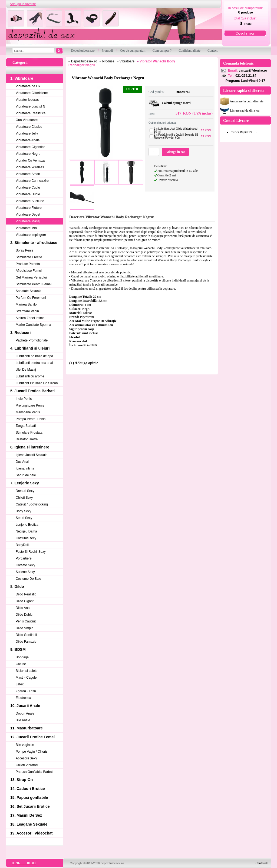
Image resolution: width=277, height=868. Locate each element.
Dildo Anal (23, 608)
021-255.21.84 (246, 76)
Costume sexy (26, 538)
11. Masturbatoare (27, 728)
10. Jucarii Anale (25, 706)
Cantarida (262, 863)
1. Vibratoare (22, 78)
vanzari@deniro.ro (253, 71)
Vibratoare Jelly (27, 133)
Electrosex (23, 698)
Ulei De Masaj (26, 370)
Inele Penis (24, 399)
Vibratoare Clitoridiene (32, 93)
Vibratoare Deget (28, 215)
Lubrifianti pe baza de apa (34, 356)
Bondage (22, 657)
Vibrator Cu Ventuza (30, 160)
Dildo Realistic (26, 594)
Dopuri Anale (25, 713)
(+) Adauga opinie (84, 363)
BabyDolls (23, 545)
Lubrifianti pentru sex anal (34, 363)
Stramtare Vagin (27, 311)
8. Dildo (17, 587)
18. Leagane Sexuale (29, 824)
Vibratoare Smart (28, 174)
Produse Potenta (28, 264)
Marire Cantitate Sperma (33, 325)
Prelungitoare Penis (30, 405)
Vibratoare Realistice (31, 113)
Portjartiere (24, 558)
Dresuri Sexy (25, 491)
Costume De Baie (28, 579)
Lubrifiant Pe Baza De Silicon (37, 383)
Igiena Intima (25, 468)
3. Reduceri (20, 333)
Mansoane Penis (28, 412)
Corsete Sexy (25, 565)
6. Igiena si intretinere (30, 447)
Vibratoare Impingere (31, 235)
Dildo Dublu (24, 615)
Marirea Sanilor (27, 304)
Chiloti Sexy (24, 498)
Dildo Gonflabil (26, 635)
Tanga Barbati (26, 426)
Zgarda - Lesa (26, 691)
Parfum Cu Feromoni (31, 298)
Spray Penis (24, 250)
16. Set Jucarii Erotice (30, 806)
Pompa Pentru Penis (31, 419)
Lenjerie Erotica (27, 525)
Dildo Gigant (25, 601)
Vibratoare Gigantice (30, 147)
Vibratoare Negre (28, 154)
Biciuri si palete (27, 671)
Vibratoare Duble (28, 194)
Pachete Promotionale (32, 340)
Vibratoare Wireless (30, 167)
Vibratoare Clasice (29, 127)
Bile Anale (23, 720)
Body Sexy (23, 511)
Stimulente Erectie (29, 257)
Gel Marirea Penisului (31, 277)
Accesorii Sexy (26, 758)
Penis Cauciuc (26, 621)
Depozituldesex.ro (84, 61)
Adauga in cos (175, 152)
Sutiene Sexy (25, 572)
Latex (20, 684)
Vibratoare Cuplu (28, 187)
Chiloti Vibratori (27, 765)
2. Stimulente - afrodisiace (34, 243)
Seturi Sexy (24, 518)
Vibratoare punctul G (31, 106)
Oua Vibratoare (27, 120)
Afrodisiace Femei (29, 271)
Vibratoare (127, 61)
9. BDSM (18, 649)
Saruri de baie (26, 475)
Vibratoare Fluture (29, 208)
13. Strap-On (22, 780)
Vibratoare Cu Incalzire (32, 181)
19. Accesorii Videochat (31, 833)
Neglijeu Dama (26, 531)
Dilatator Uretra (27, 439)
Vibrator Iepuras (27, 100)
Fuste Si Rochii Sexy (31, 552)
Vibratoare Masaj (28, 221)
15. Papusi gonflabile (29, 797)
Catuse (21, 664)
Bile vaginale (25, 745)
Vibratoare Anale (28, 140)
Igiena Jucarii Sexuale (32, 455)
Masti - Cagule (26, 678)
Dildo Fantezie (26, 642)
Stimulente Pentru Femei (34, 284)
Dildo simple (24, 628)
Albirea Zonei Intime (30, 318)
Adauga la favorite (23, 4)
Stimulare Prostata (29, 433)
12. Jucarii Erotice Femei (32, 737)
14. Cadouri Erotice (28, 789)
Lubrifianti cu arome (30, 376)
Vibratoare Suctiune (30, 201)
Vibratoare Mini (27, 228)
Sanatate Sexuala (29, 291)
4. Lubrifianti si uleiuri (30, 348)
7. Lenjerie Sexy (25, 483)
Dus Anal (22, 462)
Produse (108, 61)
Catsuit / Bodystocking (32, 504)
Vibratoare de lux (28, 86)
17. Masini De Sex (26, 815)
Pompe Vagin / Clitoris (32, 752)
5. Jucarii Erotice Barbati (32, 391)
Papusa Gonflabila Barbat (34, 772)
